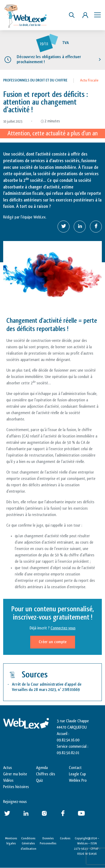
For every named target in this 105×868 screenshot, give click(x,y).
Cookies (65, 838)
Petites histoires (16, 787)
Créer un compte (53, 642)
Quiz (40, 781)
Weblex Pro (78, 781)
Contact (75, 768)
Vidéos (8, 781)
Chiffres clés (46, 774)
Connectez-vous (63, 628)
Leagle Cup (77, 774)
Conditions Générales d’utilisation (29, 843)
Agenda (42, 768)
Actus (8, 768)
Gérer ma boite (15, 774)
